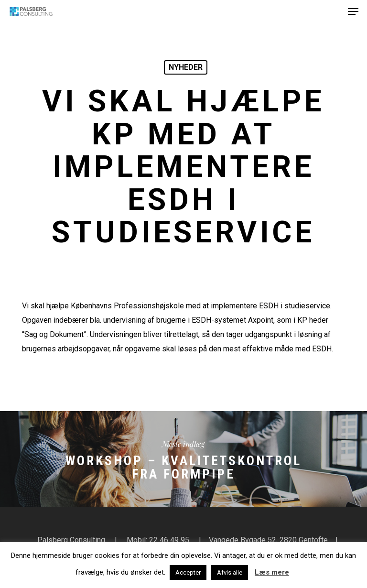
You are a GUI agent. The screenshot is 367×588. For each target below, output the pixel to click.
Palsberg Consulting (71, 540)
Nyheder (186, 67)
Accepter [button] (188, 572)
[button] (353, 11)
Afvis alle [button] (230, 572)
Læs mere (272, 572)
